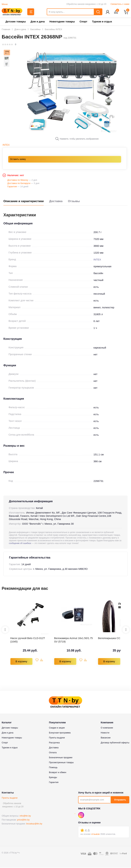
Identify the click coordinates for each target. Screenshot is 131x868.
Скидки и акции (57, 728)
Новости (105, 733)
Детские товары (16, 22)
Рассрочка (54, 743)
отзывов (95, 834)
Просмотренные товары (61, 763)
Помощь (53, 768)
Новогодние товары (62, 22)
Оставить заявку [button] (18, 160)
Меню (5, 4)
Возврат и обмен (58, 773)
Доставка (56, 202)
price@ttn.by (23, 820)
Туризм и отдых (102, 22)
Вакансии (105, 738)
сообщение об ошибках (20, 544)
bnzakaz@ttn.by (34, 824)
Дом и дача (38, 22)
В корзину (21, 662)
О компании (107, 728)
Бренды (53, 778)
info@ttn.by (25, 816)
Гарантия (54, 783)
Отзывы (74, 202)
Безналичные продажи (61, 758)
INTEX (6, 145)
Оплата (53, 753)
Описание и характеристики (24, 202)
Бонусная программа (60, 733)
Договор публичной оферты (115, 743)
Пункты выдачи (10, 798)
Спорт (83, 22)
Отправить (120, 800)
